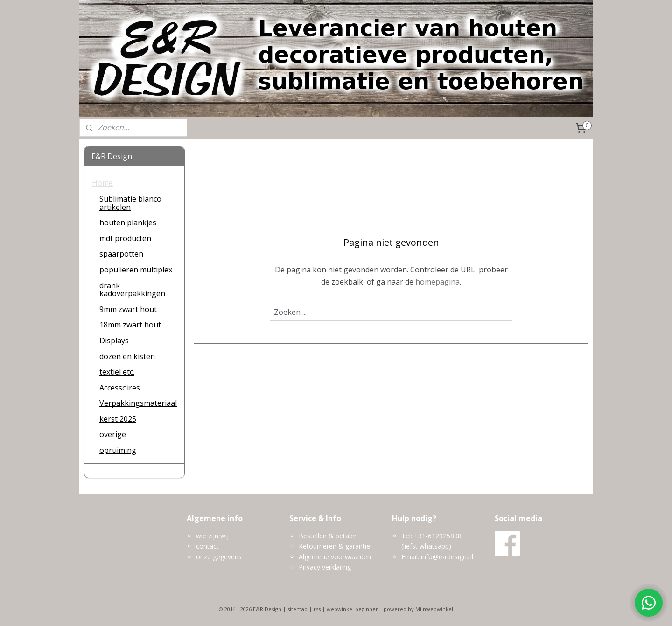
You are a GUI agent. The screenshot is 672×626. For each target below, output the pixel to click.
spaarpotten (121, 254)
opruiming (118, 450)
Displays (114, 341)
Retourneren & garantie (334, 546)
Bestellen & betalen (328, 536)
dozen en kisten (127, 356)
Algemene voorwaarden (335, 557)
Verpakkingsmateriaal (138, 403)
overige (113, 434)
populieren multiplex (136, 270)
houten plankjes (128, 223)
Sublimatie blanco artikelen (130, 203)
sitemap (297, 609)
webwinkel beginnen (353, 609)
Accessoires (120, 388)
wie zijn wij (212, 536)
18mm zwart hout (130, 325)
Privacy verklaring (325, 567)
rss (317, 609)
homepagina (437, 282)
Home (102, 183)
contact (207, 546)
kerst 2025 (118, 419)
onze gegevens (219, 557)
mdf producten (125, 238)
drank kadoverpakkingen (132, 290)
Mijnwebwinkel (434, 609)
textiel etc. (117, 372)
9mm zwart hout (128, 309)
